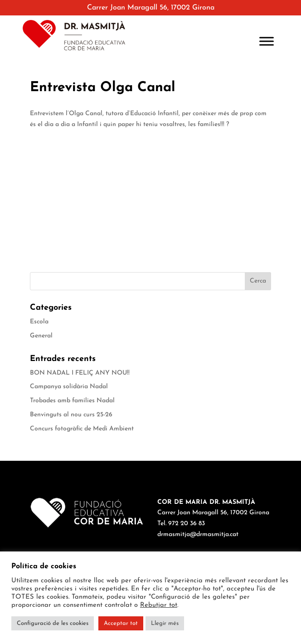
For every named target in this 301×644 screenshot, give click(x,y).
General (41, 336)
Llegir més (165, 623)
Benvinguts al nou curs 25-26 (71, 415)
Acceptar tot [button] (121, 623)
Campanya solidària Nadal (69, 387)
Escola (39, 322)
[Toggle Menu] (267, 41)
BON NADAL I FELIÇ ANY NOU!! (80, 373)
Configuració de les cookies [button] (53, 623)
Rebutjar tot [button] (159, 605)
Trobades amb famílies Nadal (72, 401)
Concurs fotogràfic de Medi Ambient (82, 429)
